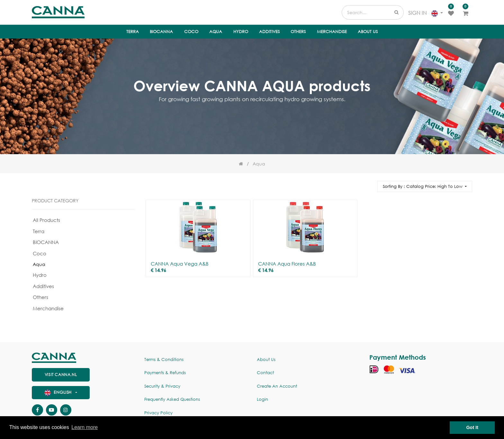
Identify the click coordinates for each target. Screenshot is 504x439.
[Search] (370, 184)
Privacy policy (158, 413)
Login (262, 399)
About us (266, 360)
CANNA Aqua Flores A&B (287, 264)
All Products (46, 220)
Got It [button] (472, 427)
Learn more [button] (85, 427)
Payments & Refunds (165, 373)
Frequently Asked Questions (172, 399)
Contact (265, 373)
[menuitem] (133, 32)
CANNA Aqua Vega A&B (180, 264)
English (59, 392)
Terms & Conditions (164, 360)
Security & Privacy (162, 386)
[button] (425, 186)
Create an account (277, 386)
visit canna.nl (61, 375)
